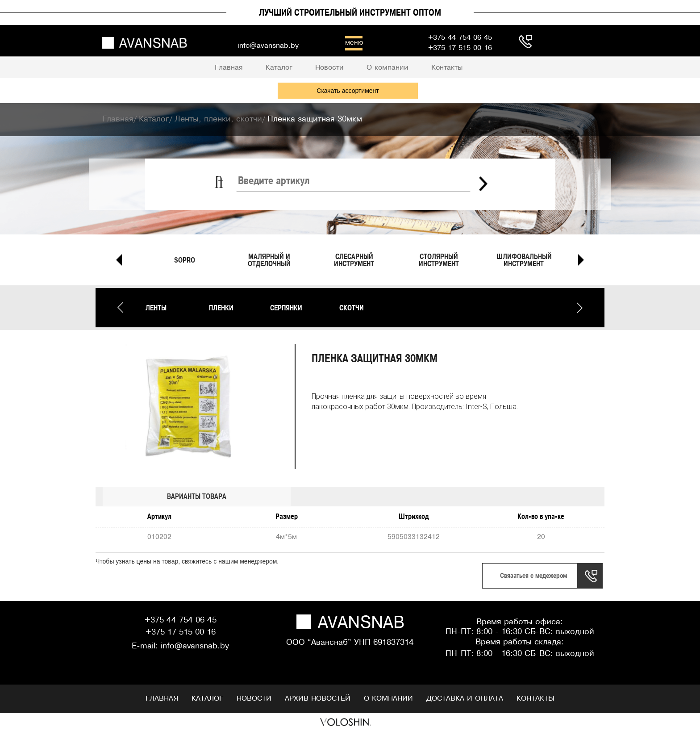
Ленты (156, 308)
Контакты (535, 699)
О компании (388, 699)
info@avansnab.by (195, 646)
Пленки (221, 308)
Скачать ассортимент (348, 91)
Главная (162, 699)
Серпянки (286, 308)
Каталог (207, 699)
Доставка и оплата (465, 699)
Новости (254, 699)
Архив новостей (318, 699)
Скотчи (352, 308)
